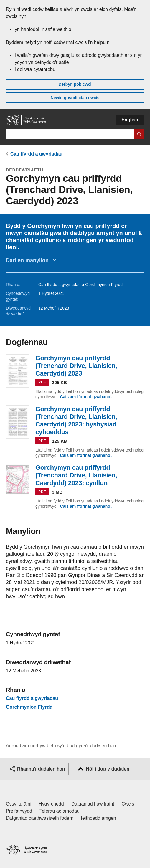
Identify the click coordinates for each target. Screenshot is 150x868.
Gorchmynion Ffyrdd (104, 285)
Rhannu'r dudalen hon (41, 769)
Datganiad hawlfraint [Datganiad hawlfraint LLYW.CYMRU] (93, 804)
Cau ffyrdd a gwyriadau (36, 154)
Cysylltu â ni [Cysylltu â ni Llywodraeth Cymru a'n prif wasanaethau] (19, 804)
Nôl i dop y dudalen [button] (108, 769)
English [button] (130, 120)
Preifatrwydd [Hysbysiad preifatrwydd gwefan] (19, 811)
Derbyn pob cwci (75, 84)
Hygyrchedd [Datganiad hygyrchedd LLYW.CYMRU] (51, 804)
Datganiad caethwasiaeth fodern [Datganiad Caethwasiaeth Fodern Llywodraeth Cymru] (40, 818)
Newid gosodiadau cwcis (75, 98)
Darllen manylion (29, 260)
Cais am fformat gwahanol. (86, 397)
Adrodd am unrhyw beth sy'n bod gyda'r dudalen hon (61, 746)
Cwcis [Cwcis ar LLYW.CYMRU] (128, 804)
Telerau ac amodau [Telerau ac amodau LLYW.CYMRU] (60, 811)
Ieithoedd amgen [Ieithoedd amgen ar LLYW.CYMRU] (99, 818)
